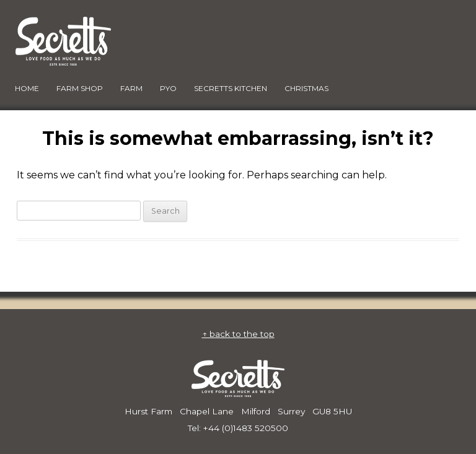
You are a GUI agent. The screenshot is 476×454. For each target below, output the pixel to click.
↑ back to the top (238, 334)
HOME (27, 89)
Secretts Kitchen (231, 89)
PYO (168, 89)
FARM (131, 89)
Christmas (306, 89)
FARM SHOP (80, 89)
